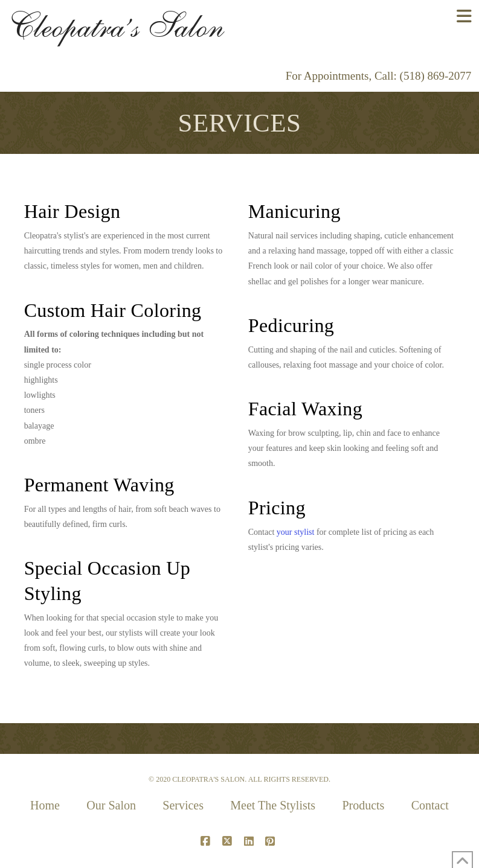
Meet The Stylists (273, 805)
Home (45, 805)
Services (183, 805)
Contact (430, 805)
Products (363, 805)
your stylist (296, 532)
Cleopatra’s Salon (116, 26)
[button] (464, 17)
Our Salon (111, 805)
